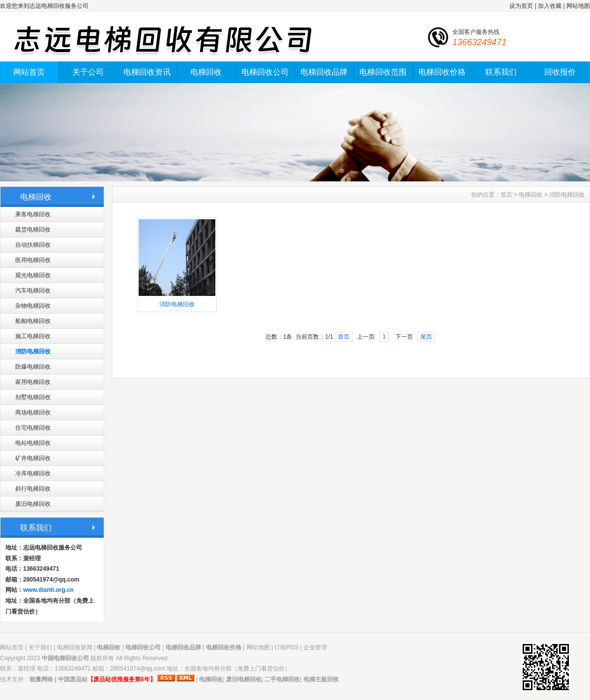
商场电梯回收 (33, 412)
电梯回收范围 (383, 72)
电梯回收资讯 (147, 72)
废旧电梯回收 (33, 504)
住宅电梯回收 (33, 428)
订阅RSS (286, 647)
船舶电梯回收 (33, 321)
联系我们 (501, 72)
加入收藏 (550, 6)
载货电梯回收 (33, 230)
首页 (506, 195)
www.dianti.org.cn (48, 590)
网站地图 (578, 6)
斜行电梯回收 (33, 489)
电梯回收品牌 (324, 72)
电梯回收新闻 (75, 647)
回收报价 (560, 72)
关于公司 (88, 72)
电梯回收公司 (265, 72)
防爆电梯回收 (33, 367)
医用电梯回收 (33, 260)
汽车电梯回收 (33, 291)
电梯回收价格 (442, 72)
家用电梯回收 (33, 382)
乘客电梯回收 (33, 214)
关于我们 (40, 647)
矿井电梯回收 (33, 458)
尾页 (426, 337)
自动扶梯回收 (33, 245)
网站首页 (29, 72)
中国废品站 (73, 679)
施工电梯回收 (33, 336)
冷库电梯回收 (33, 473)
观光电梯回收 (33, 275)
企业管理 (315, 647)
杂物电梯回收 (33, 306)
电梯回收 (206, 72)
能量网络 (41, 679)
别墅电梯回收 (33, 397)
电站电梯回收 (33, 443)
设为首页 (521, 6)
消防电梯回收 (33, 351)
